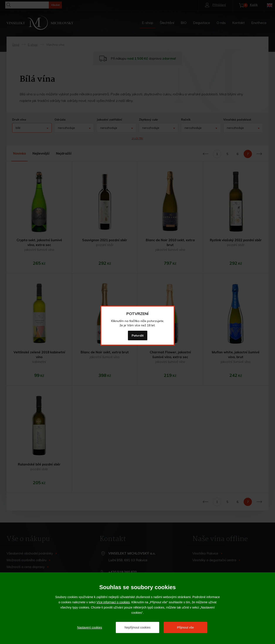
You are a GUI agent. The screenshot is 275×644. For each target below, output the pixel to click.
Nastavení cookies (90, 627)
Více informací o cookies (113, 602)
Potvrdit (138, 335)
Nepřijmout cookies (137, 627)
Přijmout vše (185, 627)
